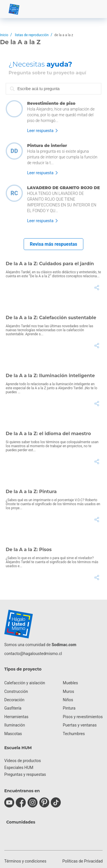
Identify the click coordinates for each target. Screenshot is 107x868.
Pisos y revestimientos (83, 717)
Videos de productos (23, 761)
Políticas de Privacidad (83, 861)
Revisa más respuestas (53, 244)
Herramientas (16, 717)
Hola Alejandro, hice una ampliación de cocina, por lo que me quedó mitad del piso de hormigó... (61, 115)
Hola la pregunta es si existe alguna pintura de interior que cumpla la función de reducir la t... (62, 157)
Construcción (16, 691)
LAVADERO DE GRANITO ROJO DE (63, 188)
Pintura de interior (47, 146)
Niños (68, 700)
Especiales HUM (19, 768)
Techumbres (74, 734)
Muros (68, 691)
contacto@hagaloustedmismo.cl (33, 654)
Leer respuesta (40, 131)
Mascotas (13, 734)
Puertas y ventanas (80, 725)
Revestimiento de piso (51, 103)
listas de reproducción (32, 35)
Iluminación (15, 725)
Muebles (70, 683)
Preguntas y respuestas (25, 774)
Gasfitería (13, 708)
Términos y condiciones (25, 861)
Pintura (69, 708)
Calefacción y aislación (25, 683)
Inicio (4, 35)
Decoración (14, 700)
